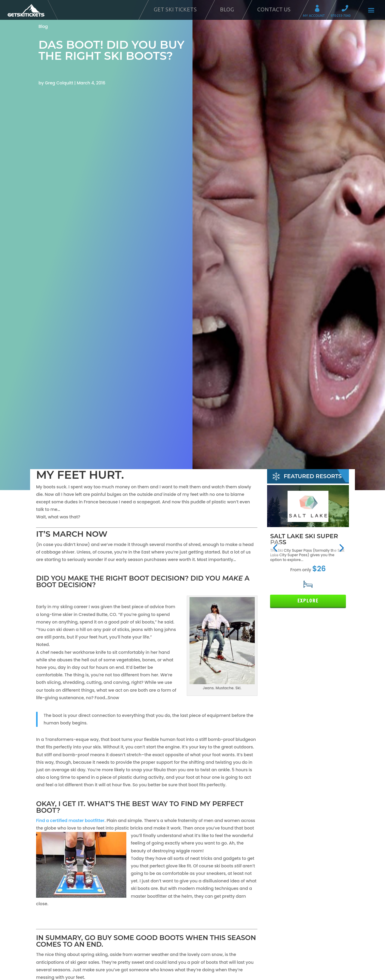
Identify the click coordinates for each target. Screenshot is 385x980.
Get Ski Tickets (175, 9)
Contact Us (274, 9)
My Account (319, 9)
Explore (308, 601)
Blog (227, 9)
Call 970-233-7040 (347, 9)
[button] (275, 548)
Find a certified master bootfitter (70, 821)
